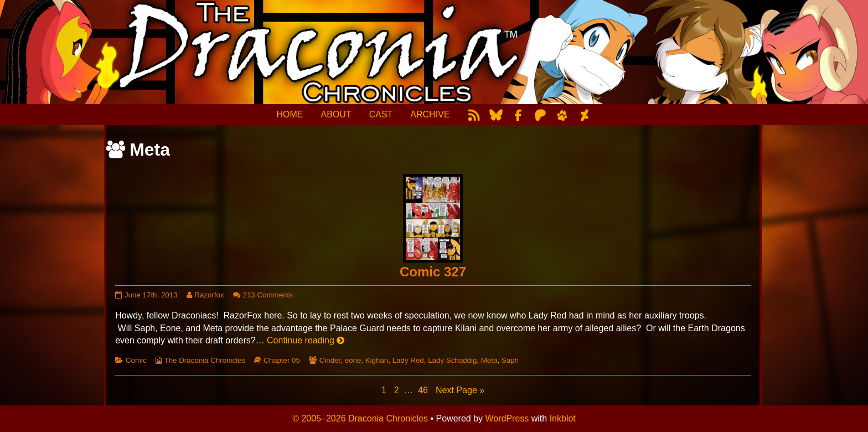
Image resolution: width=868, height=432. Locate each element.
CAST (381, 114)
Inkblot (563, 418)
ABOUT (336, 114)
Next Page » (460, 390)
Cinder (330, 360)
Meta (489, 360)
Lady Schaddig (452, 360)
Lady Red (408, 360)
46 (424, 390)
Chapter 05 (282, 360)
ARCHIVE (430, 114)
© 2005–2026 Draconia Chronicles (360, 418)
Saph (510, 360)
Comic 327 (433, 272)
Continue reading (306, 340)
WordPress (507, 418)
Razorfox (209, 295)
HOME (290, 114)
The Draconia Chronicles (205, 360)
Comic (136, 360)
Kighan (377, 360)
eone (353, 360)
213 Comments (268, 295)
